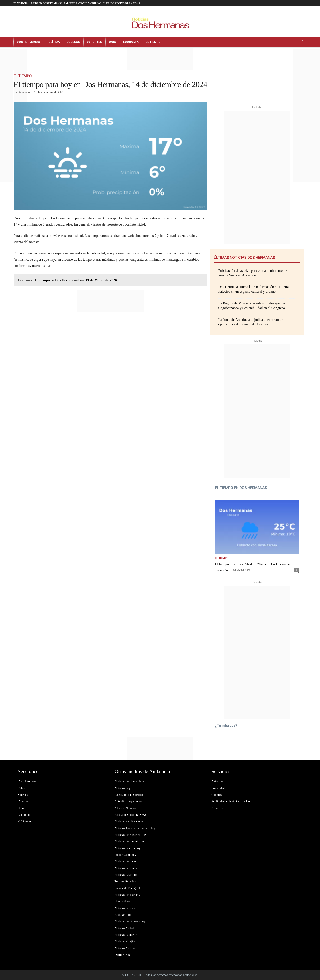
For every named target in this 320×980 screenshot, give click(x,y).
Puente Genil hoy (125, 855)
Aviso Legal (219, 781)
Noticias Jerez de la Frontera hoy (135, 828)
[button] (303, 42)
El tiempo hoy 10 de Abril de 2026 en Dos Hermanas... (254, 564)
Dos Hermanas (28, 42)
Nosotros (217, 808)
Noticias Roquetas (126, 935)
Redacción (25, 92)
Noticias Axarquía (126, 875)
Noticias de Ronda (126, 868)
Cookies (216, 795)
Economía (131, 42)
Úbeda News (123, 901)
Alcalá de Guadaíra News (131, 815)
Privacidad (218, 788)
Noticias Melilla (125, 948)
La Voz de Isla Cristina (129, 795)
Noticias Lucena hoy (128, 848)
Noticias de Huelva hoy (129, 781)
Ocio (113, 42)
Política (53, 42)
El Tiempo (153, 42)
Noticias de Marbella (128, 895)
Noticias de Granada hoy (130, 921)
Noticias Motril (124, 928)
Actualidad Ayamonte (128, 801)
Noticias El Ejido (125, 941)
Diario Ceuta (123, 955)
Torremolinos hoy (126, 881)
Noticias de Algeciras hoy (131, 835)
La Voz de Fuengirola (128, 888)
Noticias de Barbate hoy (130, 841)
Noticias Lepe (123, 788)
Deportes (94, 42)
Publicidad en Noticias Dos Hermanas (235, 801)
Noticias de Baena (126, 861)
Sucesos (73, 42)
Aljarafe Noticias (125, 808)
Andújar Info (123, 915)
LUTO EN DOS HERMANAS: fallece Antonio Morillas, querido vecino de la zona (86, 3)
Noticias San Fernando (129, 821)
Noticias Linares (125, 908)
